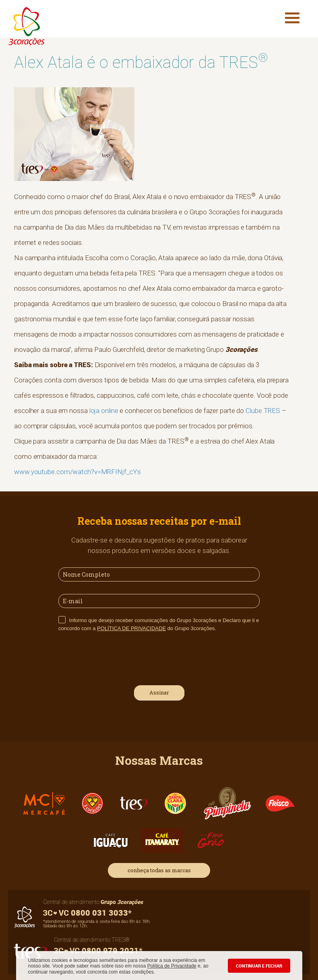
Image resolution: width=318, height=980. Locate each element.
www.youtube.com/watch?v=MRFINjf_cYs (77, 472)
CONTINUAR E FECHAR (259, 966)
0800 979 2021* (98, 950)
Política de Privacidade (172, 966)
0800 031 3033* (87, 913)
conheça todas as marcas (159, 870)
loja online (104, 411)
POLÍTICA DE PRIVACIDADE (131, 628)
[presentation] (120, 657)
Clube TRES (263, 411)
